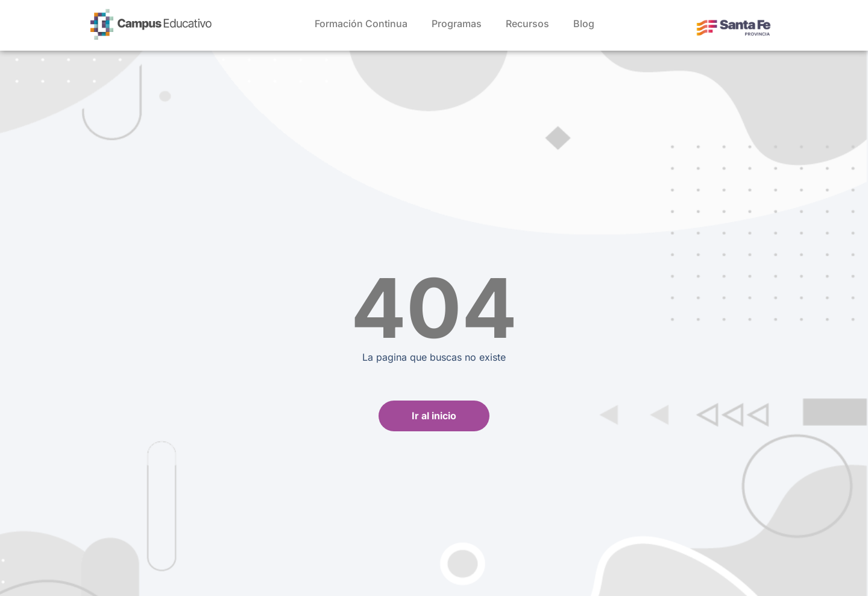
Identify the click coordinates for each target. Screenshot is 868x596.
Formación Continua (361, 24)
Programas (457, 24)
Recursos (527, 24)
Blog (584, 24)
